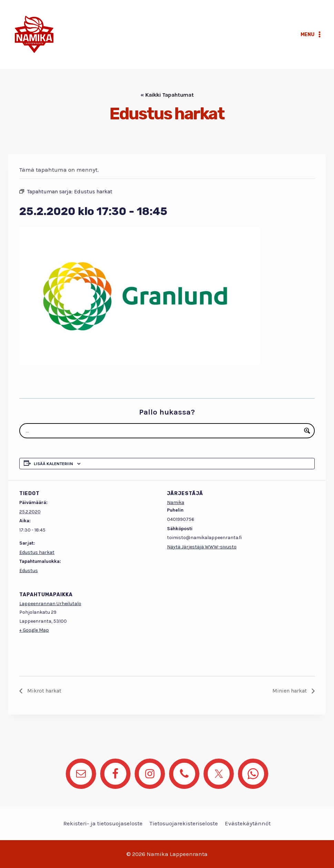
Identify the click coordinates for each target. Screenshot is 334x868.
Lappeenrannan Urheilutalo (50, 604)
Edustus (29, 571)
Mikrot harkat (44, 691)
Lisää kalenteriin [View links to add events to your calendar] (53, 464)
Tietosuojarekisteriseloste (184, 823)
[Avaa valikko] (312, 34)
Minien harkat (290, 691)
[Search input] (163, 431)
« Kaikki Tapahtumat (167, 95)
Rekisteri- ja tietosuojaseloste (103, 823)
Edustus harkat (37, 552)
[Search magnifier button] (307, 431)
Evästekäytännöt (248, 823)
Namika (176, 502)
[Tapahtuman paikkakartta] (278, 629)
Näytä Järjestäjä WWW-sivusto (202, 547)
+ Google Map (34, 630)
